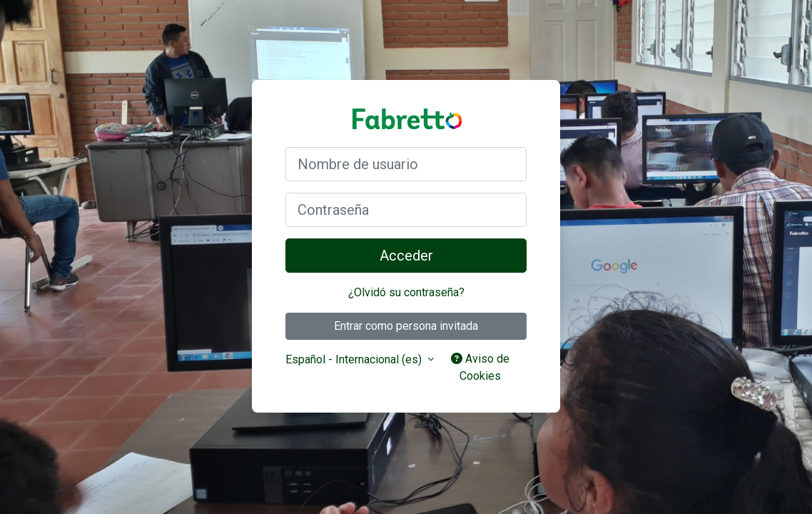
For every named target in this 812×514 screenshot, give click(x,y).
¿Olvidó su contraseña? (406, 292)
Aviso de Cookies (480, 367)
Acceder (406, 256)
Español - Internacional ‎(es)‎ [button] (355, 359)
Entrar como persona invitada (406, 326)
